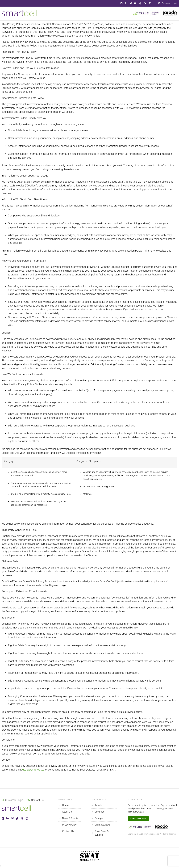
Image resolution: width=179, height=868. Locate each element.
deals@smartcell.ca (33, 770)
